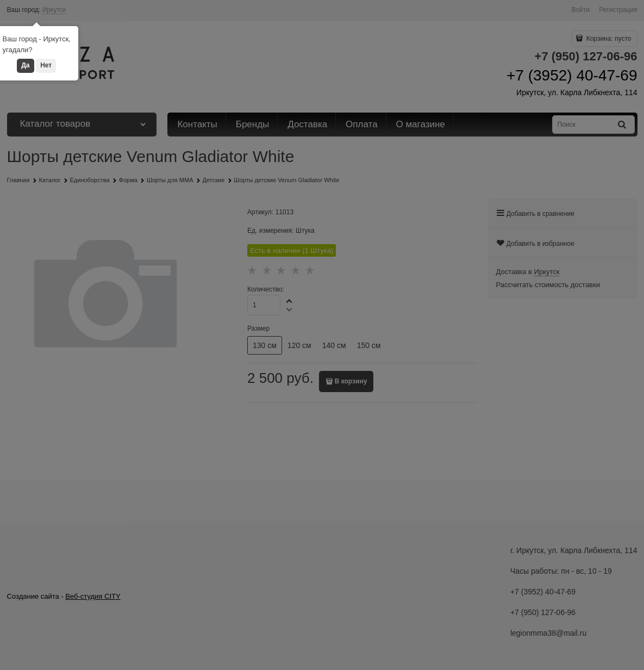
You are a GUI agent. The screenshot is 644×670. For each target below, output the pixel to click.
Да (25, 65)
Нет (46, 65)
